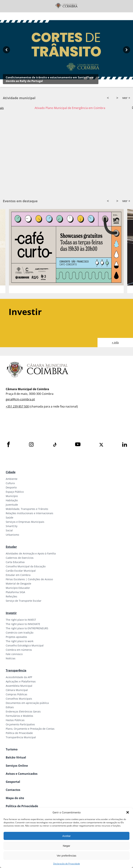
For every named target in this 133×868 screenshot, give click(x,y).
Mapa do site (15, 798)
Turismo (12, 749)
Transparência (16, 670)
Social (9, 530)
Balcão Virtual (16, 757)
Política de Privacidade (19, 733)
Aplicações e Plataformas (21, 681)
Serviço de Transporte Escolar (24, 601)
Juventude (12, 505)
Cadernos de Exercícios (20, 558)
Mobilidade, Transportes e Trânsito (27, 509)
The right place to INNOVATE (23, 624)
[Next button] (127, 50)
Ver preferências (66, 856)
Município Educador (18, 588)
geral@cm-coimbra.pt (20, 399)
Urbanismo (12, 535)
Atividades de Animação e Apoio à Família (31, 553)
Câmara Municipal (17, 690)
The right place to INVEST (21, 620)
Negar (67, 846)
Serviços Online (17, 766)
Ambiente (12, 479)
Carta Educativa (15, 562)
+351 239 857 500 (17, 406)
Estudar (11, 547)
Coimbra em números (19, 650)
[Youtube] (78, 445)
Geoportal (13, 782)
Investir (11, 613)
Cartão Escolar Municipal (21, 571)
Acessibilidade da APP (19, 677)
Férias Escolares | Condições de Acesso (29, 579)
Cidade (11, 472)
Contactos (13, 790)
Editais (10, 707)
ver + (126, 98)
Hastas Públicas (15, 720)
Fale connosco (14, 654)
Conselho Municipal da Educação (26, 566)
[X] (101, 445)
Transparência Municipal (21, 737)
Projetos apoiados (16, 637)
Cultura (10, 483)
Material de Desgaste (18, 584)
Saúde (9, 517)
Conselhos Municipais (19, 699)
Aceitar (67, 836)
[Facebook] (8, 445)
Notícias (11, 658)
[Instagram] (31, 445)
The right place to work (20, 641)
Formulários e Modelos (19, 716)
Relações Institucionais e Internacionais (29, 513)
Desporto (11, 487)
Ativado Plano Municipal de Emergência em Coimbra (70, 108)
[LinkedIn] (125, 445)
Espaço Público (15, 492)
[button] (128, 812)
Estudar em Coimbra (18, 575)
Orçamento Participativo (20, 724)
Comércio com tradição (20, 633)
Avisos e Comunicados (22, 774)
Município (12, 496)
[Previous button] (6, 50)
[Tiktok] (54, 445)
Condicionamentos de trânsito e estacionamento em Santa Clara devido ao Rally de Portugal (50, 79)
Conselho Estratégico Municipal (25, 645)
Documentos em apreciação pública (27, 703)
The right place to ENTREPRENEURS (27, 628)
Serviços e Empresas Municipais (25, 522)
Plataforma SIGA (15, 592)
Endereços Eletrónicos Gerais (23, 711)
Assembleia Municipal (19, 686)
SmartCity (12, 526)
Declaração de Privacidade (67, 864)
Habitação (12, 500)
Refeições (11, 596)
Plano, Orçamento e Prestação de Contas (30, 729)
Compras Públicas (16, 694)
